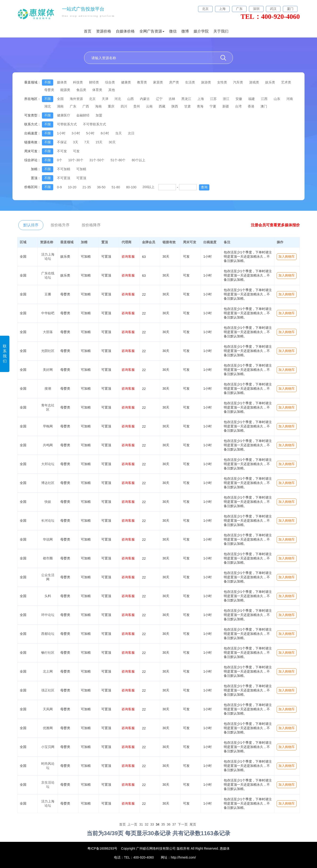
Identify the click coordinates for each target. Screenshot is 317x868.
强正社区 (48, 690)
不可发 (62, 151)
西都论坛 (48, 634)
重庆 (111, 106)
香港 (251, 106)
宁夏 (213, 106)
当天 (118, 133)
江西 (264, 99)
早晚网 (48, 426)
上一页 (132, 824)
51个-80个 (118, 160)
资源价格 (104, 31)
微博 (185, 31)
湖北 (48, 106)
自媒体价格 (125, 31)
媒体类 (62, 82)
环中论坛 (48, 615)
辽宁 (159, 99)
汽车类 (238, 82)
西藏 (162, 106)
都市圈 (48, 558)
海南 (98, 106)
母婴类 (49, 90)
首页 (88, 31)
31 (141, 824)
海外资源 (76, 99)
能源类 (65, 90)
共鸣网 (48, 445)
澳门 (264, 106)
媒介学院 (201, 31)
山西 (130, 99)
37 (174, 824)
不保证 (62, 142)
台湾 (238, 106)
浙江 (226, 99)
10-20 (72, 187)
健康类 (126, 82)
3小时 (76, 133)
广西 (86, 106)
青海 (200, 106)
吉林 (172, 99)
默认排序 (31, 225)
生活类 (190, 82)
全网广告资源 (152, 31)
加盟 (99, 115)
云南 (149, 106)
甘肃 (187, 106)
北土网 (48, 671)
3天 (76, 142)
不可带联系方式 (94, 124)
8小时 (105, 133)
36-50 (101, 187)
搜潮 (48, 389)
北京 (92, 99)
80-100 (131, 187)
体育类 (97, 90)
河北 (118, 99)
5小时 (90, 133)
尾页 (193, 824)
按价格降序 (91, 225)
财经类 (94, 82)
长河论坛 (48, 521)
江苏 (213, 99)
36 (169, 824)
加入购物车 (287, 256)
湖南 (60, 106)
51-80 (116, 187)
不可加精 (64, 169)
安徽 (239, 99)
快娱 (48, 502)
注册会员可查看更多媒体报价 (275, 225)
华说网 (48, 539)
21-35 (87, 187)
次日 (131, 133)
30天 (112, 142)
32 (147, 824)
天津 (105, 99)
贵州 (137, 106)
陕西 (175, 106)
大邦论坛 (48, 464)
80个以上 (138, 160)
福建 (252, 99)
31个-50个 (97, 160)
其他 (112, 90)
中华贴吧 (48, 313)
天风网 (48, 709)
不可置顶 (64, 178)
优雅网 (48, 728)
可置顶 (81, 178)
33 (152, 824)
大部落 (48, 332)
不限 (48, 82)
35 (163, 824)
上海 (201, 99)
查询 (204, 187)
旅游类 (206, 82)
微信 (173, 31)
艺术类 (286, 82)
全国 (60, 99)
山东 (277, 99)
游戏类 (254, 82)
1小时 (61, 133)
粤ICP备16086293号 (102, 848)
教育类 (142, 82)
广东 (73, 106)
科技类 (78, 82)
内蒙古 (145, 99)
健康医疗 (64, 115)
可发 (76, 151)
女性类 (222, 82)
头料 (48, 596)
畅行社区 (48, 653)
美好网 (48, 370)
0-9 (59, 187)
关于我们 (221, 31)
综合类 (110, 82)
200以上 (148, 187)
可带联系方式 (67, 124)
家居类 (158, 82)
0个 (60, 160)
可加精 (81, 169)
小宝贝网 (48, 747)
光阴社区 (48, 351)
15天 (99, 142)
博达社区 (48, 483)
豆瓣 (48, 294)
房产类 (174, 82)
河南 (290, 99)
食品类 (81, 90)
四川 (124, 106)
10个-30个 (76, 160)
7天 (87, 142)
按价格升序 (60, 225)
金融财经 (83, 115)
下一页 (183, 824)
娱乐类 (270, 82)
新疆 (226, 106)
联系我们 (5, 354)
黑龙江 (186, 99)
